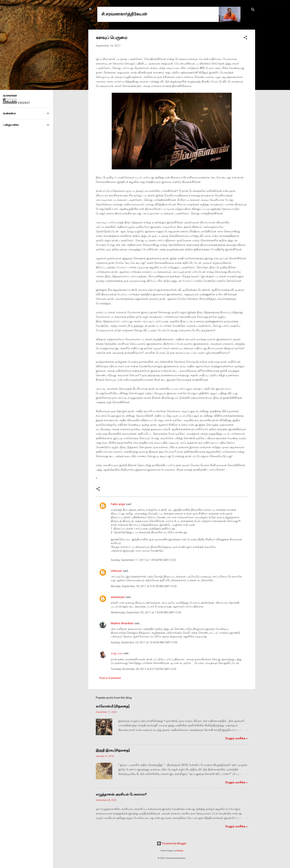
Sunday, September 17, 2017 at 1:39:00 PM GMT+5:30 (143, 560)
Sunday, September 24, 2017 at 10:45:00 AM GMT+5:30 (144, 642)
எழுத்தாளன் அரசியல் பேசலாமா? (121, 794)
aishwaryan (118, 597)
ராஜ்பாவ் (117, 653)
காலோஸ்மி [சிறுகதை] (113, 706)
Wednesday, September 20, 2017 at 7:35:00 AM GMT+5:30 (146, 612)
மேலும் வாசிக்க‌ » (236, 738)
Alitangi (180, 851)
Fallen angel (118, 504)
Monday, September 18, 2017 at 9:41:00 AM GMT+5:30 (144, 586)
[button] (245, 38)
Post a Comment (110, 678)
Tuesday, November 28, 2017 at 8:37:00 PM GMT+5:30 (144, 669)
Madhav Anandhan (122, 623)
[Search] (253, 10)
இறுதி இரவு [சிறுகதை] (113, 750)
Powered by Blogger (172, 843)
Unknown (116, 571)
